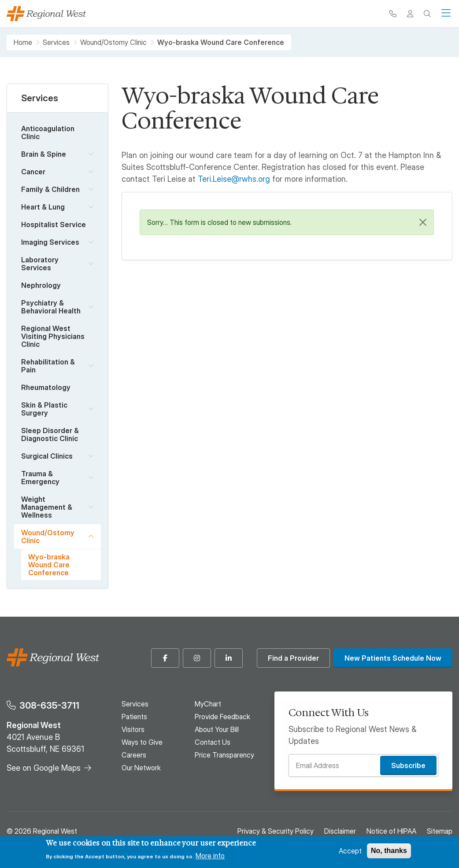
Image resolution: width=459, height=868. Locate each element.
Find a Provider (293, 658)
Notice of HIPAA (391, 831)
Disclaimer (340, 831)
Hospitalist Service (54, 224)
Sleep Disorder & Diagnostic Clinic (50, 434)
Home (23, 42)
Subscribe (408, 765)
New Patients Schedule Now (393, 658)
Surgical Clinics (47, 456)
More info (210, 856)
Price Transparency (224, 755)
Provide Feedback (222, 717)
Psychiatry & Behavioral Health (51, 307)
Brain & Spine (44, 154)
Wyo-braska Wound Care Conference (49, 565)
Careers (134, 755)
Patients (134, 717)
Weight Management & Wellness (47, 507)
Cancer (33, 172)
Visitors (133, 729)
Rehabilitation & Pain (48, 366)
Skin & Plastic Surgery (44, 409)
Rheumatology (46, 387)
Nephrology (41, 285)
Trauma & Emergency (40, 478)
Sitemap (440, 831)
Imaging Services (50, 242)
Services (56, 42)
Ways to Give (142, 742)
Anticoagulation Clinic (48, 132)
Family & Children (50, 189)
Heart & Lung (43, 207)
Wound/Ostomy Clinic (113, 42)
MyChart (208, 704)
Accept (350, 851)
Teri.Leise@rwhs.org (234, 179)
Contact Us (213, 742)
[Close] (423, 222)
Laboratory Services (40, 264)
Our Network (141, 768)
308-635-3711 (49, 705)
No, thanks (389, 851)
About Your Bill (217, 729)
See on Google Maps (44, 768)
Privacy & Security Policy (276, 831)
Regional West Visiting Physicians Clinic (53, 336)
